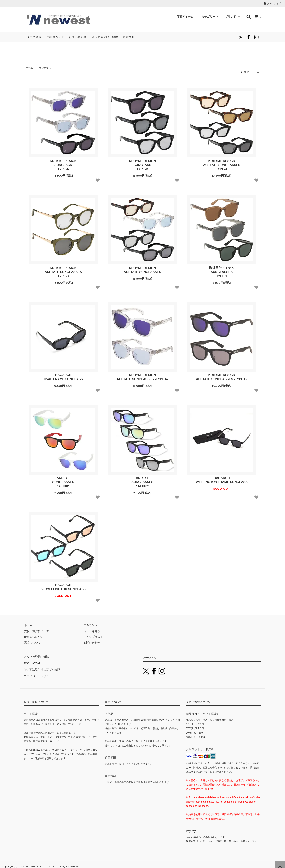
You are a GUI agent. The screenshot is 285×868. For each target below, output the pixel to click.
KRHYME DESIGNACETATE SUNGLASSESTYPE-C (63, 272)
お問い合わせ (78, 37)
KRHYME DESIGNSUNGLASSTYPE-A (63, 165)
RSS (27, 662)
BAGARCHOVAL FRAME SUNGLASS (63, 377)
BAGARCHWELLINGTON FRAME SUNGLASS (222, 480)
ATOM (36, 662)
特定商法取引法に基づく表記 (42, 668)
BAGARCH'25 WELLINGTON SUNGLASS (63, 587)
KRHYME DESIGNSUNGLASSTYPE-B (142, 165)
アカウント (273, 3)
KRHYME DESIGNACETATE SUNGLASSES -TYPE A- (142, 377)
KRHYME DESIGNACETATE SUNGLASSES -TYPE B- (222, 377)
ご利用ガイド (55, 37)
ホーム (29, 68)
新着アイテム (186, 17)
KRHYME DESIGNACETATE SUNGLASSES (142, 270)
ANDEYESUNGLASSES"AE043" (142, 482)
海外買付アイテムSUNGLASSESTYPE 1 (222, 272)
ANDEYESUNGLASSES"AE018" (63, 482)
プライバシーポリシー (38, 674)
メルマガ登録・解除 (105, 37)
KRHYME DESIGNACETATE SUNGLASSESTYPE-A (222, 165)
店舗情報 (129, 37)
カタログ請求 (33, 37)
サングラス (45, 68)
